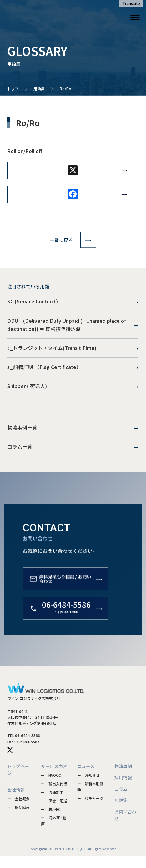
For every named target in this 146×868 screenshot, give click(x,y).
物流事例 (123, 778)
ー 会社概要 (18, 810)
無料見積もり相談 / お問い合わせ (65, 609)
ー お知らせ (88, 787)
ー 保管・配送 (54, 812)
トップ (13, 89)
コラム (121, 800)
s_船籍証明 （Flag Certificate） (73, 373)
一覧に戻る (73, 240)
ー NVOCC (51, 787)
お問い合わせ (125, 826)
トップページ (18, 781)
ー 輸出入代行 (54, 795)
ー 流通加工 (52, 803)
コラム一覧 (73, 458)
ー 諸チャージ (90, 809)
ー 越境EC (51, 821)
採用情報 (123, 789)
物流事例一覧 (73, 437)
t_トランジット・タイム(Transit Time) (73, 352)
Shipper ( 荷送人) (73, 394)
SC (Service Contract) (73, 302)
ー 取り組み (18, 818)
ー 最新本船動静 (90, 798)
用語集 (39, 89)
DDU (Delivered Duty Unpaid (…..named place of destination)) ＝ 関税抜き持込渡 (73, 327)
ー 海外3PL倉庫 (54, 832)
